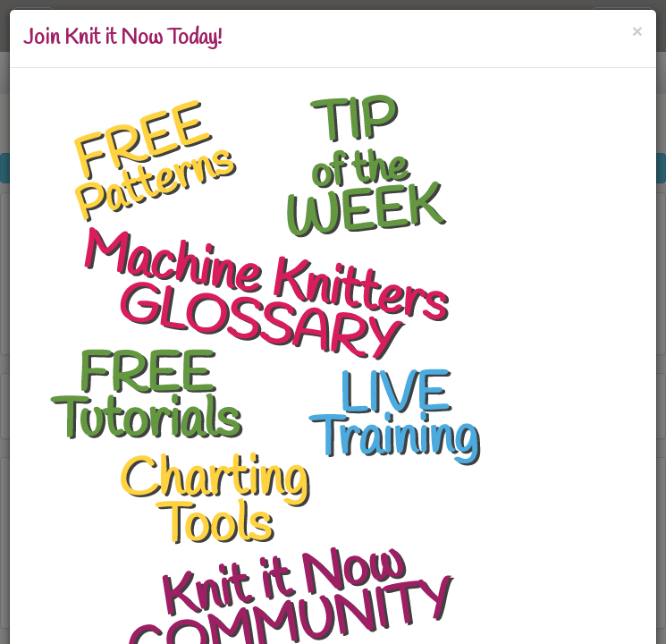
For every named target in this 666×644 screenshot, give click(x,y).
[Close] (637, 31)
